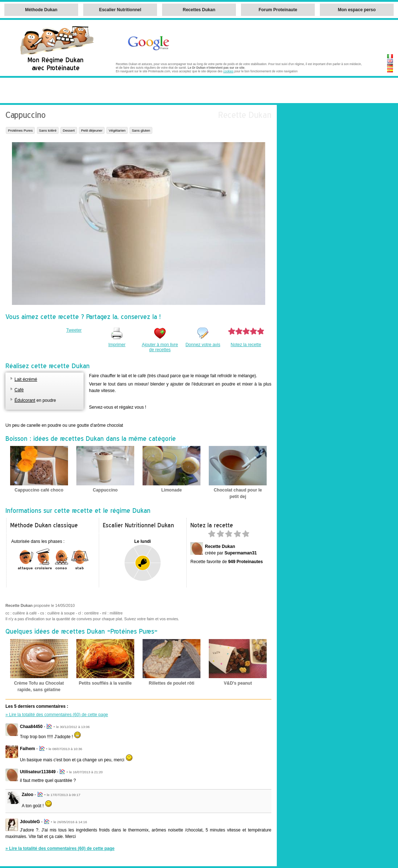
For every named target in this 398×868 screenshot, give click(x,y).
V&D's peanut (238, 683)
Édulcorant (25, 400)
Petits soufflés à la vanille (105, 683)
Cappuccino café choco (39, 490)
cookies (228, 71)
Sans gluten (141, 130)
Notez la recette (246, 345)
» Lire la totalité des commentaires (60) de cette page (57, 715)
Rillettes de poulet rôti (172, 683)
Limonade (172, 490)
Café (19, 390)
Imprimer (117, 345)
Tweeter (74, 330)
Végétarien (117, 130)
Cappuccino (105, 490)
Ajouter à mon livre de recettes (160, 347)
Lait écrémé (26, 379)
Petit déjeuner (92, 130)
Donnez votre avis (203, 345)
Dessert (69, 130)
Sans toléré (48, 130)
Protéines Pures (20, 130)
